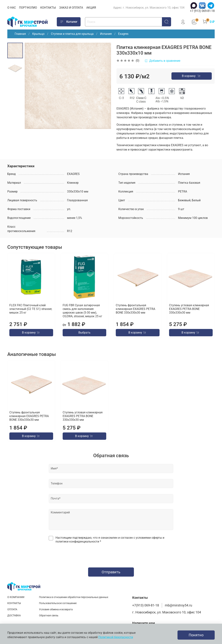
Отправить (111, 572)
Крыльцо (38, 34)
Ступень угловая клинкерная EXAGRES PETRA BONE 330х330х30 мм (189, 309)
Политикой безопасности (116, 637)
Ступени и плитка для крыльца (72, 34)
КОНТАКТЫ (48, 8)
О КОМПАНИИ (16, 597)
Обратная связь (49, 616)
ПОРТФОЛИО (28, 8)
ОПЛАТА (12, 609)
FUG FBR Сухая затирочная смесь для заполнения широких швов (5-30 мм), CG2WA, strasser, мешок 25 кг (82, 311)
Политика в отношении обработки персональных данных (74, 597)
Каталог (69, 22)
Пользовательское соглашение (58, 603)
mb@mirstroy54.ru (178, 605)
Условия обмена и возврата (56, 609)
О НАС (12, 8)
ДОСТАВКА (14, 616)
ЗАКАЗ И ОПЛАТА (71, 8)
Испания (106, 34)
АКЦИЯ (91, 8)
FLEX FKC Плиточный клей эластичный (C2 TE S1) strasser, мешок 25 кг (31, 309)
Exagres (123, 34)
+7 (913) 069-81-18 (202, 11)
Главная (20, 34)
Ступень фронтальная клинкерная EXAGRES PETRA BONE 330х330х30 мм (135, 309)
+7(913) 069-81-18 (146, 605)
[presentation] (111, 554)
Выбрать (84, 333)
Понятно (196, 635)
